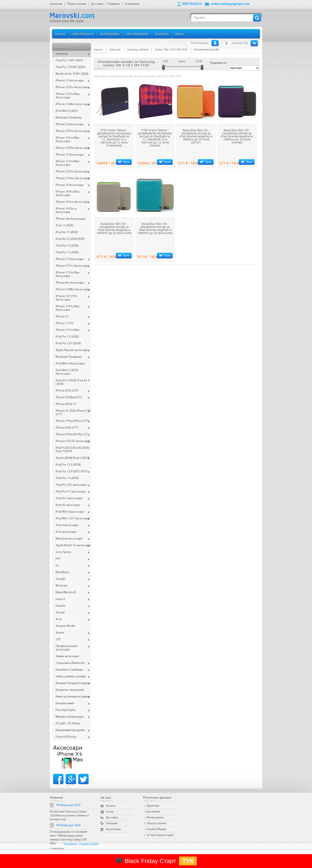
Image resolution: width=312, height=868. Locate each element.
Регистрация (200, 43)
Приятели (153, 806)
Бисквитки (153, 812)
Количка (254, 43)
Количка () (240, 43)
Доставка (112, 818)
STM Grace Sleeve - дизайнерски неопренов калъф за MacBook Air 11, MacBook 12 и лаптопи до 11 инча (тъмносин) (114, 138)
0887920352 (192, 4)
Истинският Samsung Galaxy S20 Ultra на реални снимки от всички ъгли (69, 816)
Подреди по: (219, 63)
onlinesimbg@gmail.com (230, 4)
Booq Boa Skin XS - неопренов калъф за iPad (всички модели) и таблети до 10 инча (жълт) (196, 136)
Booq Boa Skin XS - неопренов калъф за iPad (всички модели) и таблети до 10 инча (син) (155, 228)
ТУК (188, 861)
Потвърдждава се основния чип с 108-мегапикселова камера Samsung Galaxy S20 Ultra (68, 838)
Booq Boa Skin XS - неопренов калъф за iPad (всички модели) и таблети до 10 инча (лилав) (237, 136)
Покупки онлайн (89, 844)
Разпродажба (110, 34)
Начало (60, 34)
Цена (182, 61)
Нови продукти (83, 34)
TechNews (162, 34)
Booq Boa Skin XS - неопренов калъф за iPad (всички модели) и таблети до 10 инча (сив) (114, 228)
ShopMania (71, 844)
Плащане (112, 823)
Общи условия (156, 823)
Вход (215, 43)
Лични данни (155, 818)
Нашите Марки (156, 829)
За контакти (113, 829)
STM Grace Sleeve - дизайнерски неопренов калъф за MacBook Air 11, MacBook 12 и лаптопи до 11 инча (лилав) (155, 138)
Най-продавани (137, 34)
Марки (179, 34)
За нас (110, 812)
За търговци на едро (160, 835)
